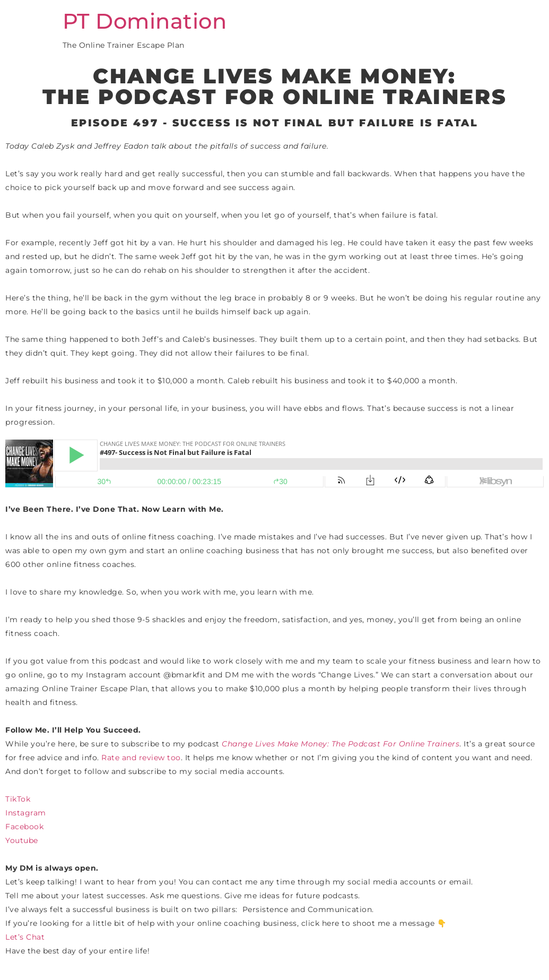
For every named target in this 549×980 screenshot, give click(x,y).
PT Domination (145, 21)
